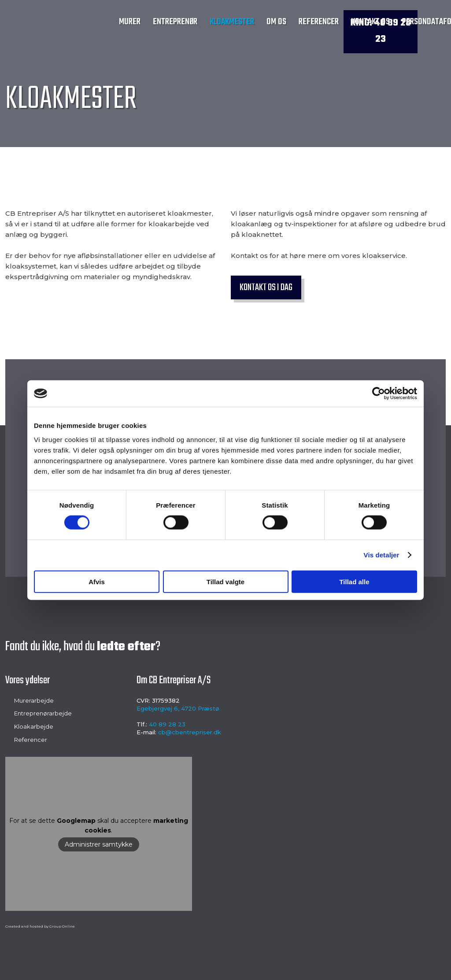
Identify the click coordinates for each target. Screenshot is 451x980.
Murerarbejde (34, 700)
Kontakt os (370, 22)
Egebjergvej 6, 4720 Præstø (178, 708)
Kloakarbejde (34, 726)
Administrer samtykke (99, 844)
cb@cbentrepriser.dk (190, 732)
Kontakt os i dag (266, 287)
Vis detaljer (382, 555)
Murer (130, 22)
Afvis (97, 581)
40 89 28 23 (167, 724)
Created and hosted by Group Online (40, 926)
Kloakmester (232, 22)
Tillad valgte (225, 581)
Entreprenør (175, 22)
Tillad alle (354, 581)
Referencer (319, 22)
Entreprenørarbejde (43, 713)
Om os (276, 22)
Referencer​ (31, 740)
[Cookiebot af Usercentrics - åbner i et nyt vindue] (379, 394)
